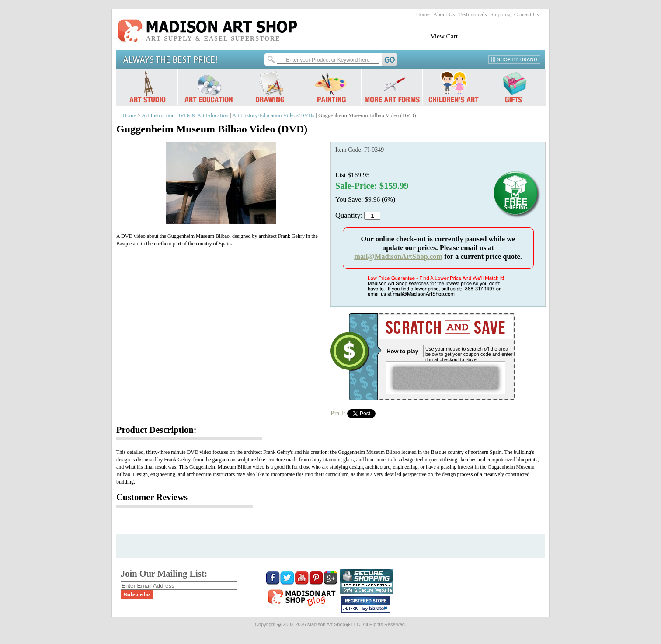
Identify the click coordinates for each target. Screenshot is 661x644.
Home (423, 14)
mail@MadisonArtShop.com (398, 256)
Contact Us (527, 14)
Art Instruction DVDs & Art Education (185, 115)
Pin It (338, 413)
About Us (444, 14)
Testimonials (472, 14)
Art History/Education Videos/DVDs (273, 115)
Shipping (501, 14)
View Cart (444, 36)
